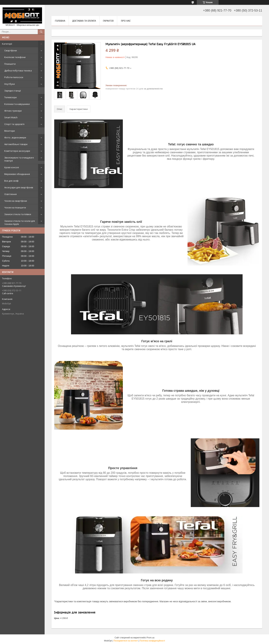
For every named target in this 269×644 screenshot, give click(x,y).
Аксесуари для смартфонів (19, 187)
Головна (60, 21)
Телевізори (10, 97)
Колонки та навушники (17, 104)
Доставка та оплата (84, 21)
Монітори (10, 131)
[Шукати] (41, 32)
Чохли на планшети (15, 208)
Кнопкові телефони (15, 57)
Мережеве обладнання (17, 174)
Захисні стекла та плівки (18, 214)
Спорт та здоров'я (14, 124)
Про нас (126, 21)
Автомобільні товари (16, 144)
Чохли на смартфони (16, 201)
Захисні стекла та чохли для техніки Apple (20, 222)
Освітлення (10, 194)
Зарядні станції (13, 91)
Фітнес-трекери (13, 111)
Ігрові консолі (12, 167)
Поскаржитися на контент (126, 641)
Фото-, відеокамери (15, 137)
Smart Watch (11, 117)
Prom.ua (151, 638)
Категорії (7, 44)
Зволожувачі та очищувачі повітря (19, 159)
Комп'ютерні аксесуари (17, 151)
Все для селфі (11, 181)
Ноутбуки (10, 84)
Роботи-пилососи (14, 77)
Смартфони (11, 50)
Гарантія (108, 21)
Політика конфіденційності (152, 641)
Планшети (10, 64)
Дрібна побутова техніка (18, 71)
